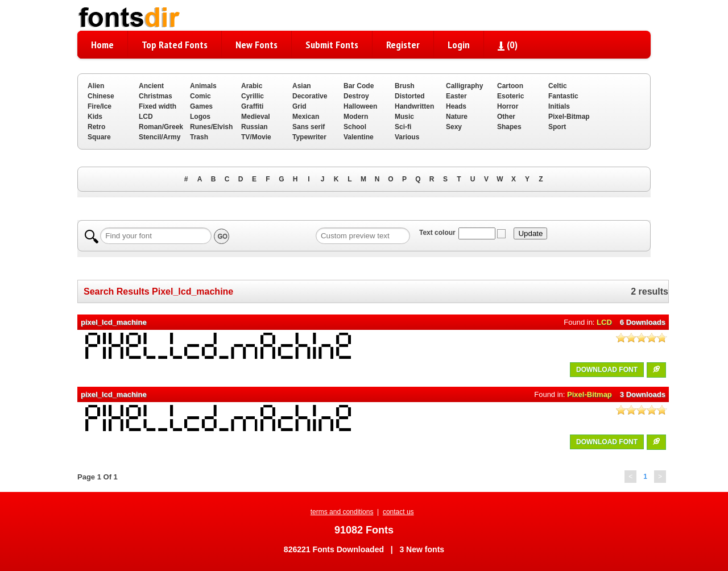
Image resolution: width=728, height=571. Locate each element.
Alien (96, 86)
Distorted (410, 96)
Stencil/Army (160, 137)
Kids (95, 117)
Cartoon (510, 86)
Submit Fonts (332, 45)
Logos (200, 117)
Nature (457, 117)
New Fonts (257, 45)
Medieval (256, 117)
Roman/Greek (161, 127)
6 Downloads (643, 322)
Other (506, 117)
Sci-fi (403, 127)
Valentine (359, 137)
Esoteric (510, 96)
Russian (255, 127)
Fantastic (563, 96)
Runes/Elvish (211, 127)
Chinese (101, 96)
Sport (557, 127)
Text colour (437, 233)
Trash (199, 137)
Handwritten (414, 106)
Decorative (310, 96)
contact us (398, 512)
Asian (302, 86)
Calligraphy (464, 86)
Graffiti (252, 106)
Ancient (151, 86)
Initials (559, 106)
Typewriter (309, 137)
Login (459, 45)
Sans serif (309, 127)
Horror (508, 106)
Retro (96, 127)
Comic (200, 96)
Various (407, 137)
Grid (299, 106)
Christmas (156, 96)
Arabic (252, 86)
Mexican (306, 117)
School (355, 127)
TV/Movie (256, 137)
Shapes (509, 127)
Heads (456, 106)
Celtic (558, 86)
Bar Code (359, 86)
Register (403, 45)
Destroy (356, 96)
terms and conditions (342, 512)
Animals (203, 86)
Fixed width (158, 106)
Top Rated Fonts (175, 45)
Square (99, 137)
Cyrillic (253, 96)
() (508, 45)
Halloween (360, 106)
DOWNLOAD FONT (607, 370)
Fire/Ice (100, 106)
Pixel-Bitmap (569, 117)
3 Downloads (643, 394)
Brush (405, 86)
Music (404, 117)
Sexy (454, 127)
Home (102, 45)
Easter (456, 96)
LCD (146, 117)
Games (201, 106)
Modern (356, 117)
